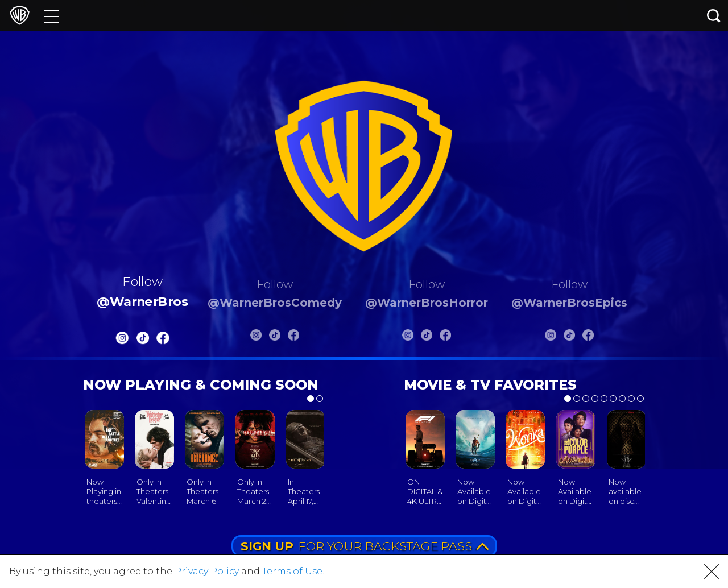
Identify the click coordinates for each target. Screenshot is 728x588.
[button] (712, 572)
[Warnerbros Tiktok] (143, 340)
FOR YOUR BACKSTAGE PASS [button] (365, 546)
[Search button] (714, 16)
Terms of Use (292, 571)
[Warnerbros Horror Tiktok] (427, 337)
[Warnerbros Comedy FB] (293, 337)
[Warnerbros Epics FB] (588, 337)
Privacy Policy (207, 571)
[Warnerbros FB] (163, 340)
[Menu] (51, 16)
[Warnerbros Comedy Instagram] (256, 337)
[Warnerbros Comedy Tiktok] (275, 337)
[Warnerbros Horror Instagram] (408, 337)
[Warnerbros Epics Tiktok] (569, 337)
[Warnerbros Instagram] (122, 340)
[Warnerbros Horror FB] (445, 337)
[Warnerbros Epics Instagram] (551, 337)
